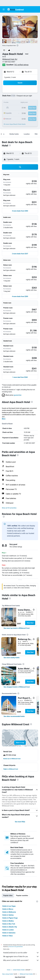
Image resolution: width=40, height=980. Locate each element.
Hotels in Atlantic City (10, 927)
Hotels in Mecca (8, 909)
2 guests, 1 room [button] (10, 77)
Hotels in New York (9, 924)
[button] (4, 9)
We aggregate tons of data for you (21, 956)
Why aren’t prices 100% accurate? (21, 960)
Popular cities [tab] (8, 896)
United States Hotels (19, 970)
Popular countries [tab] (22, 896)
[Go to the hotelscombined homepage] (16, 9)
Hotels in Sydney (8, 915)
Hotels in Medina (8, 921)
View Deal (30, 623)
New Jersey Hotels (8, 974)
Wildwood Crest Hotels (26, 974)
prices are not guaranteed (15, 946)
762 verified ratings (21, 65)
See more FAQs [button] (20, 822)
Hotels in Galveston (9, 933)
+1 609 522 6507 (9, 62)
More (4, 419)
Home (9, 970)
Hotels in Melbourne (9, 912)
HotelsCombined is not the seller (21, 953)
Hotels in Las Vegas (9, 906)
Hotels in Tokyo (8, 936)
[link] (17, 628)
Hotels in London (8, 930)
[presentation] (17, 45)
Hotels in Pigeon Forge (10, 918)
